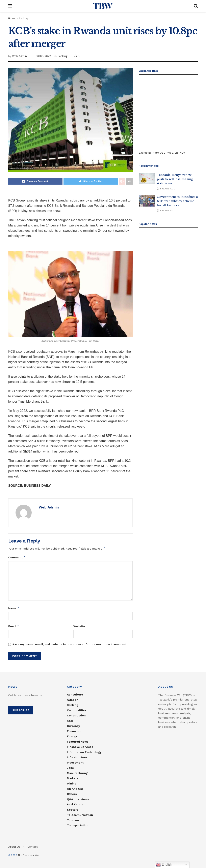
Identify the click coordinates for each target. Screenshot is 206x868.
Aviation (73, 700)
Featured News (78, 742)
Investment (75, 763)
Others (72, 794)
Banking (23, 18)
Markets (73, 778)
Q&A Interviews (78, 799)
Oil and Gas (75, 789)
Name (14, 608)
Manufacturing (77, 773)
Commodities (77, 710)
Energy (72, 736)
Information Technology (84, 752)
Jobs (70, 768)
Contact (33, 847)
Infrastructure (77, 757)
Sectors (73, 810)
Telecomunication (80, 815)
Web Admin (19, 56)
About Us (14, 847)
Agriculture (75, 694)
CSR (70, 721)
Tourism (73, 820)
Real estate (75, 804)
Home (12, 18)
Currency (73, 726)
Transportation (78, 825)
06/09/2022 (43, 56)
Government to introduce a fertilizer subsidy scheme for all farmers (177, 201)
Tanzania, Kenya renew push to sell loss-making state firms (175, 179)
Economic (74, 731)
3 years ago (166, 189)
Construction (76, 715)
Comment (17, 557)
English (164, 865)
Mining (72, 783)
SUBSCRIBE (21, 710)
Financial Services (80, 747)
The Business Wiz (28, 855)
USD (163, 153)
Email (14, 626)
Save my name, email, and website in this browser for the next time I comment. (70, 644)
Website (79, 626)
